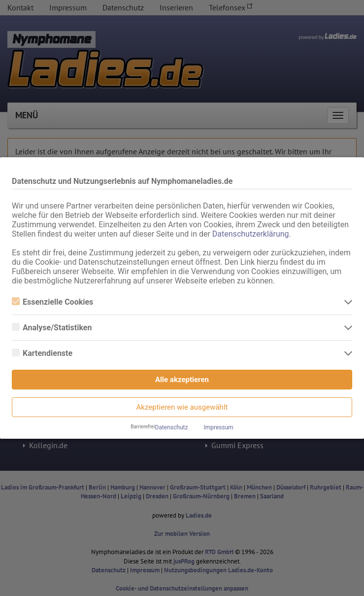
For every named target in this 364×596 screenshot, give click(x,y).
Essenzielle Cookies (52, 302)
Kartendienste (42, 353)
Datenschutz (172, 427)
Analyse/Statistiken (52, 328)
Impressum (218, 427)
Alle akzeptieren (182, 380)
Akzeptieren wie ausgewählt (182, 407)
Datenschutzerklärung (251, 234)
